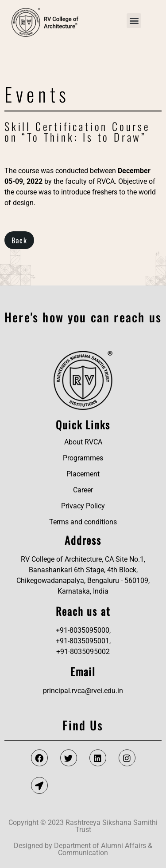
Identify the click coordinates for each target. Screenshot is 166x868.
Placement (83, 474)
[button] (134, 21)
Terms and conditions (83, 522)
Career (83, 490)
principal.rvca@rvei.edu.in (83, 691)
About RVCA (83, 442)
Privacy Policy (83, 506)
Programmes (83, 458)
